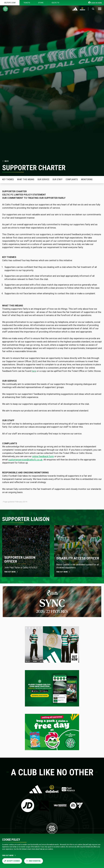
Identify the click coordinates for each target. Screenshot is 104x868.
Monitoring (87, 179)
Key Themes (8, 179)
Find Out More (9, 855)
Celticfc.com (10, 3)
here (34, 371)
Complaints (72, 179)
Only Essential (34, 861)
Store (41, 3)
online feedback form (43, 456)
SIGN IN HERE (95, 3)
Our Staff (57, 179)
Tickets (27, 3)
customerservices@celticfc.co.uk (25, 460)
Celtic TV (55, 3)
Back (5, 161)
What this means (26, 179)
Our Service (43, 179)
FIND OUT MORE (11, 572)
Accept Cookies (12, 861)
